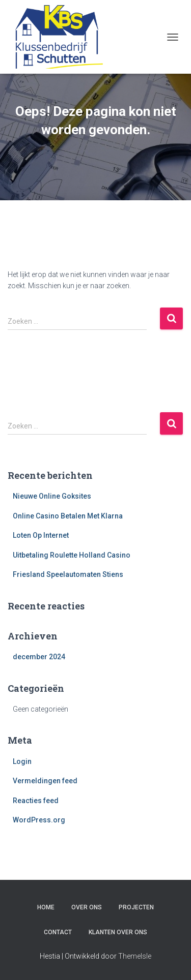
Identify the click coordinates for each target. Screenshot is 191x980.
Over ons (87, 907)
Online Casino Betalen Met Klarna (68, 516)
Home (46, 907)
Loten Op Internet (41, 535)
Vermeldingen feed (45, 781)
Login (22, 761)
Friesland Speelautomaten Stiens (68, 574)
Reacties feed (36, 801)
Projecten (136, 907)
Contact (58, 932)
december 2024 (39, 657)
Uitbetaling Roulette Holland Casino (72, 555)
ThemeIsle (135, 956)
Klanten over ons (118, 932)
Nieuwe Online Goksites (52, 496)
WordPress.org (39, 820)
